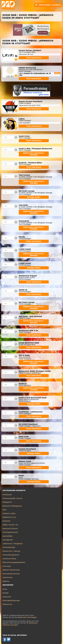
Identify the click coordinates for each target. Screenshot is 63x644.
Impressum (7, 597)
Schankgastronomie (10, 532)
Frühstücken (7, 495)
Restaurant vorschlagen (27, 617)
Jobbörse (6, 581)
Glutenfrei (6, 521)
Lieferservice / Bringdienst (13, 544)
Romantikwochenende (11, 574)
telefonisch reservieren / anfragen (34, 154)
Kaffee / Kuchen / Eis (10, 525)
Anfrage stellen (34, 197)
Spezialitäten (8, 536)
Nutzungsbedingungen (11, 601)
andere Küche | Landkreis (48, 5)
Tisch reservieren (34, 58)
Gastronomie (7, 577)
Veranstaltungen (9, 547)
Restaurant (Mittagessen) (12, 506)
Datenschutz (7, 604)
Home (5, 589)
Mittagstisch (7, 502)
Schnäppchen (8, 540)
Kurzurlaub (7, 566)
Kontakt (6, 593)
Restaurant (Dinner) (10, 529)
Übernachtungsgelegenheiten (14, 562)
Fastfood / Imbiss (9, 514)
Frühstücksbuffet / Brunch (12, 498)
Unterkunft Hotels (9, 559)
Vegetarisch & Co (9, 517)
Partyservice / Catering (11, 551)
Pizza (4, 510)
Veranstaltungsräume (11, 555)
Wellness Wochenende (11, 570)
